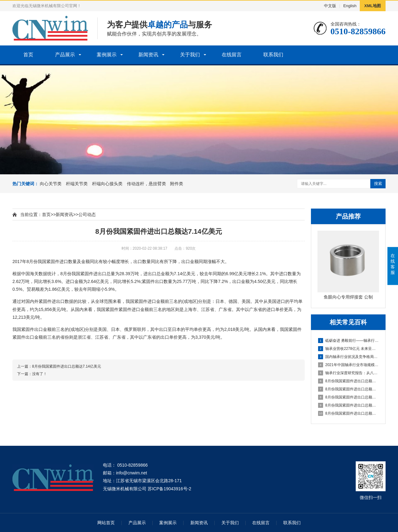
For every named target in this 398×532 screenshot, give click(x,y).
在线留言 (232, 55)
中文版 (330, 6)
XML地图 (373, 6)
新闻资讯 (148, 55)
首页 (28, 55)
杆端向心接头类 (107, 184)
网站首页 (106, 523)
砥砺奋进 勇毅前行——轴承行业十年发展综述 (349, 341)
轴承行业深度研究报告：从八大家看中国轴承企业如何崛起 (349, 373)
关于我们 (190, 55)
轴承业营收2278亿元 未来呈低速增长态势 (349, 349)
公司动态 (87, 214)
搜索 (378, 184)
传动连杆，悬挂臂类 (146, 184)
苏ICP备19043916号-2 (169, 489)
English (350, 6)
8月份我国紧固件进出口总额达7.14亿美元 (349, 381)
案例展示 (107, 55)
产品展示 (65, 55)
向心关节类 (51, 184)
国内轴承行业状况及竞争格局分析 (349, 357)
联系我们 (273, 55)
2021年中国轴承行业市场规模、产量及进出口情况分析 (349, 365)
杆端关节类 (77, 184)
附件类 (177, 184)
